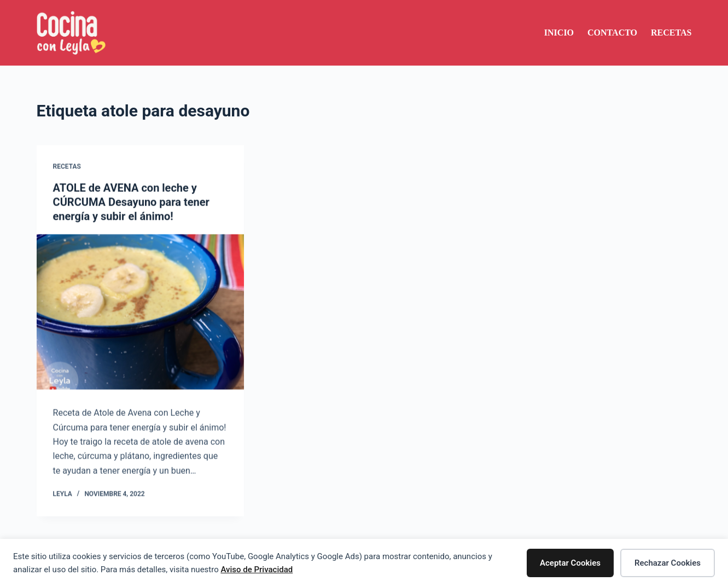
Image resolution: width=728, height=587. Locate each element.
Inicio (559, 33)
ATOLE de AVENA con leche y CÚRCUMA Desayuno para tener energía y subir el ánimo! (131, 202)
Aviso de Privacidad (257, 570)
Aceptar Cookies (570, 563)
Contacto (612, 33)
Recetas (671, 33)
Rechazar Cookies (668, 563)
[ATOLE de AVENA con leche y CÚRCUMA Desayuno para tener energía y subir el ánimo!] (140, 312)
